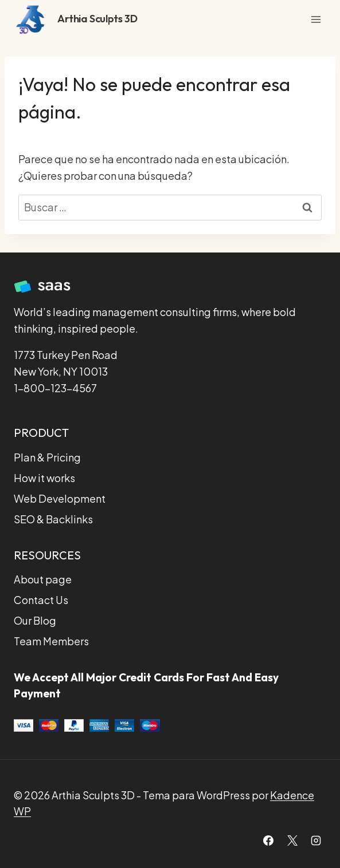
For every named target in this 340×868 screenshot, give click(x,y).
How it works (44, 478)
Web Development (60, 498)
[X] (292, 841)
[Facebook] (268, 841)
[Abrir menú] (316, 19)
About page (43, 579)
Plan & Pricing (47, 457)
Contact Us (41, 600)
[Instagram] (316, 841)
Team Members (51, 641)
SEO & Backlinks (53, 519)
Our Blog (35, 620)
